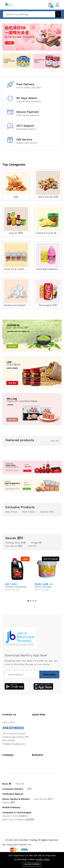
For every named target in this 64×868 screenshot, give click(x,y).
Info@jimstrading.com (14, 744)
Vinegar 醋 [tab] (36, 543)
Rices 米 (20, 784)
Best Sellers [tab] (29, 512)
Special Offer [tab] (47, 512)
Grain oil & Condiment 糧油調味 (18, 819)
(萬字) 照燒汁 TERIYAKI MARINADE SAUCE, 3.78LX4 (16, 586)
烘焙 (30, 789)
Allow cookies (32, 864)
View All (54, 441)
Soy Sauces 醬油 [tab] (14, 546)
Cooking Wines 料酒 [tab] (15, 543)
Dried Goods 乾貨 (43, 799)
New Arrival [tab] (11, 512)
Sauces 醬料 (9, 802)
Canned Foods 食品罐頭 (15, 816)
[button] (28, 601)
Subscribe (49, 674)
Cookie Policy (43, 859)
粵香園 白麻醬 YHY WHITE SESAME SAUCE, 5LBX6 (44, 586)
